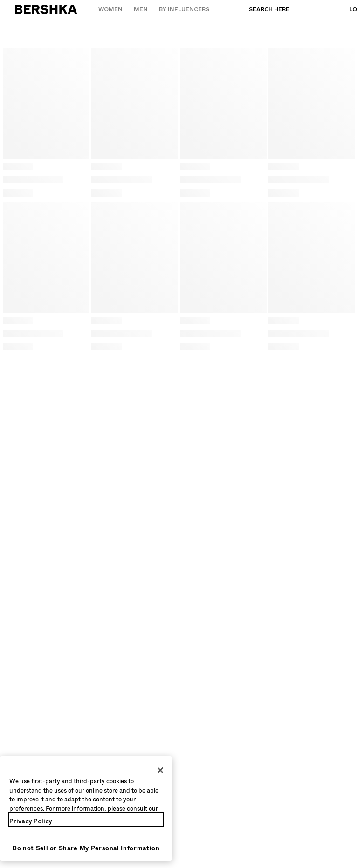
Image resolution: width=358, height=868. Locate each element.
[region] (86, 808)
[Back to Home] (46, 9)
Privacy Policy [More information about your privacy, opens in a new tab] (31, 821)
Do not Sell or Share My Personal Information (86, 848)
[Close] (160, 770)
